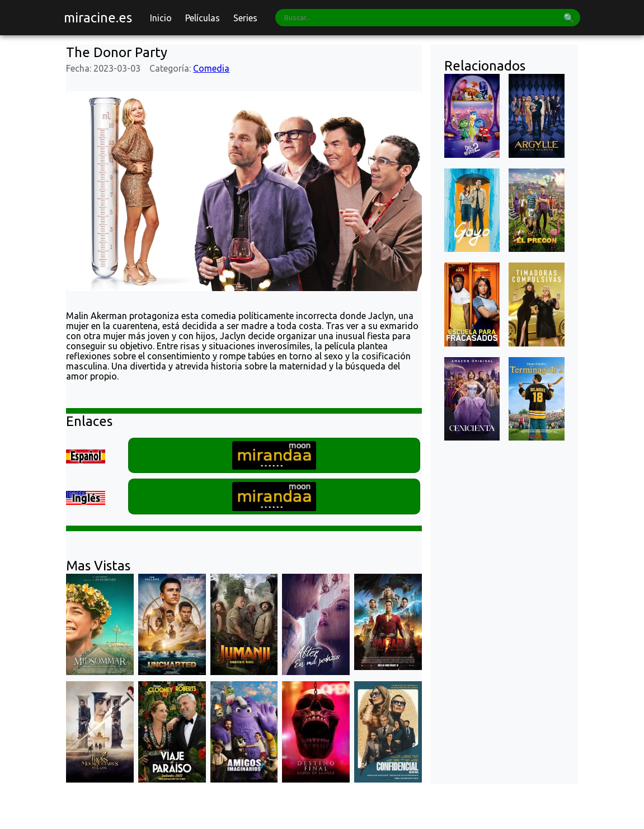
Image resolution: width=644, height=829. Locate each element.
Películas (203, 18)
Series (245, 18)
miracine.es (98, 18)
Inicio (161, 18)
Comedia (211, 68)
